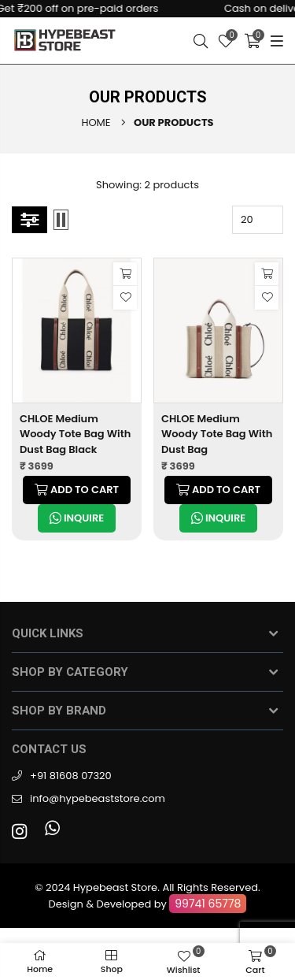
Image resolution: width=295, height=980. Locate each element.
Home (96, 122)
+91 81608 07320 (71, 776)
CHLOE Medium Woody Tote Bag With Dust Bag (217, 434)
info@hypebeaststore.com (98, 798)
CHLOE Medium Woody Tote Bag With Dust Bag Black (75, 434)
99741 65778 (208, 904)
